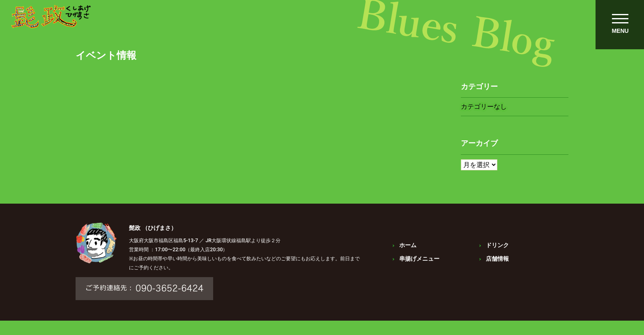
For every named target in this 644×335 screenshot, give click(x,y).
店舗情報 (498, 266)
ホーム (408, 252)
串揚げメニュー (419, 266)
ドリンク (498, 252)
